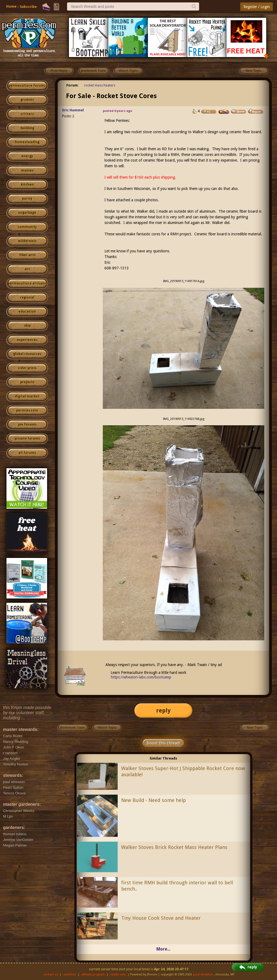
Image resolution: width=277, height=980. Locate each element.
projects (27, 382)
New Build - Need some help (154, 800)
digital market (27, 396)
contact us (51, 974)
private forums (27, 439)
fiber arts (27, 255)
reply (163, 710)
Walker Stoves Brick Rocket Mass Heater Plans (174, 847)
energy (27, 156)
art (27, 269)
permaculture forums (27, 86)
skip (27, 326)
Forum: (72, 85)
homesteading (27, 142)
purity (27, 199)
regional (27, 297)
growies (27, 100)
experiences (27, 340)
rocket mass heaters (100, 85)
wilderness (27, 241)
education (27, 312)
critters (27, 114)
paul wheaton (203, 974)
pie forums (27, 424)
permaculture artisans (27, 283)
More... (163, 949)
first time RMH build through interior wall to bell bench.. (177, 886)
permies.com (27, 410)
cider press (27, 368)
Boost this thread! (163, 743)
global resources (27, 354)
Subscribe (28, 7)
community (27, 227)
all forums (27, 453)
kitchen (27, 185)
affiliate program (93, 974)
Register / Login (257, 7)
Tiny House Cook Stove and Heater (161, 918)
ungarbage (27, 213)
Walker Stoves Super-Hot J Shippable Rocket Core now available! (183, 771)
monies (27, 170)
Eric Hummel (73, 110)
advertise (70, 974)
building (27, 128)
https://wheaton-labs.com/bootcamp (141, 677)
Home (11, 6)
